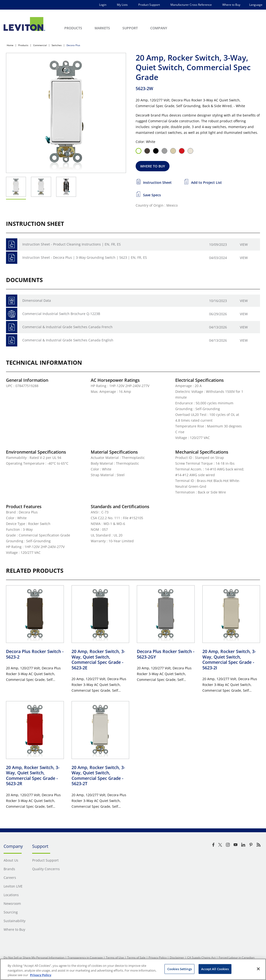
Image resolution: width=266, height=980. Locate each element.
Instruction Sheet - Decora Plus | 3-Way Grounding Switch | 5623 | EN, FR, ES (85, 257)
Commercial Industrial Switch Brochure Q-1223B (61, 314)
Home (10, 45)
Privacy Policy (158, 958)
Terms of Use (115, 958)
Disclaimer (177, 958)
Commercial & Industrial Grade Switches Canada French (67, 327)
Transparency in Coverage (85, 958)
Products (23, 45)
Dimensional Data (37, 300)
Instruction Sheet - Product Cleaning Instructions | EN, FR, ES (72, 244)
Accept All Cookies (215, 969)
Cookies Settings (180, 969)
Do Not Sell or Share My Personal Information (34, 958)
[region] (133, 969)
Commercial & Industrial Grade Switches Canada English (68, 340)
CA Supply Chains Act (201, 958)
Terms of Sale (136, 958)
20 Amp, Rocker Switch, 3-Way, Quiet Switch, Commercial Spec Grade (98, 659)
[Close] (258, 969)
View (244, 244)
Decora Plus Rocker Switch (35, 654)
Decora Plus (73, 45)
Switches (57, 45)
